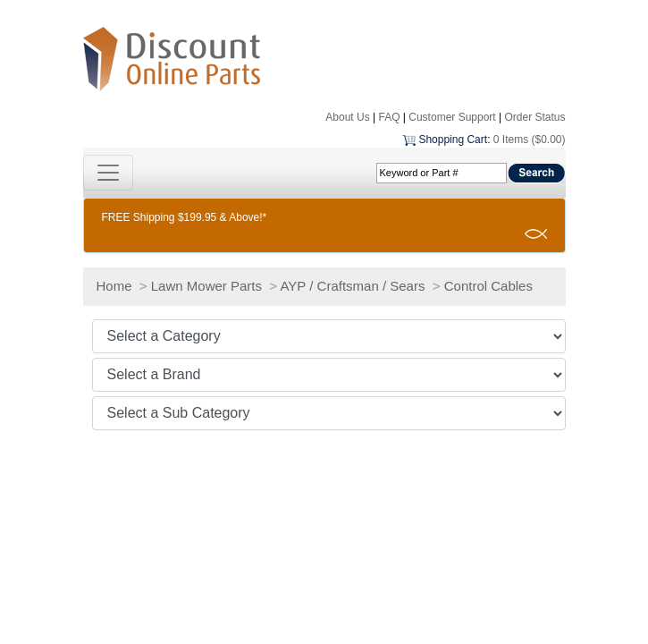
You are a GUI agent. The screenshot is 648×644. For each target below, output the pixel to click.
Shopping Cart (453, 140)
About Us (347, 117)
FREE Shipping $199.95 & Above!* (185, 217)
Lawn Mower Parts (206, 286)
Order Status (534, 117)
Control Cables (488, 286)
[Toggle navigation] (108, 173)
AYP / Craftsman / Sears (352, 286)
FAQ (389, 117)
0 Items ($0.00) (530, 140)
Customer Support (452, 117)
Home (114, 286)
